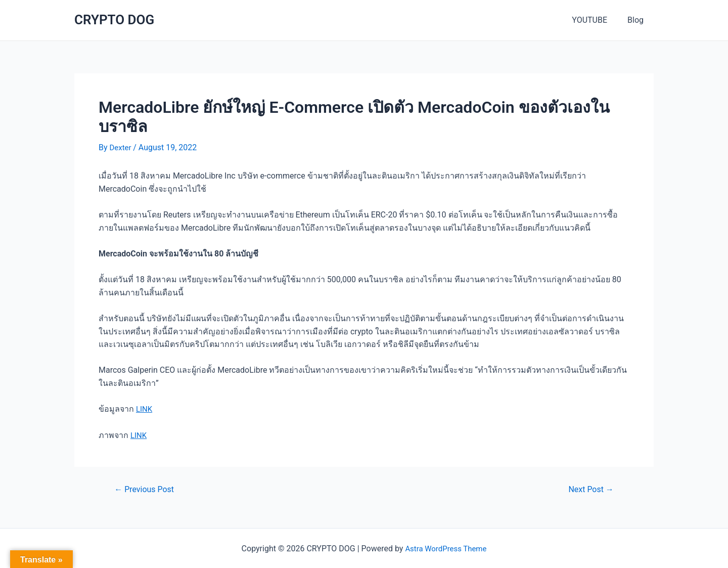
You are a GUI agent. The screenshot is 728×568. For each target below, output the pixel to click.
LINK (145, 409)
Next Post (589, 488)
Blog (638, 20)
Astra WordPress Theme (446, 548)
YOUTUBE (596, 20)
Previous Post (147, 488)
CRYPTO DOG (114, 20)
